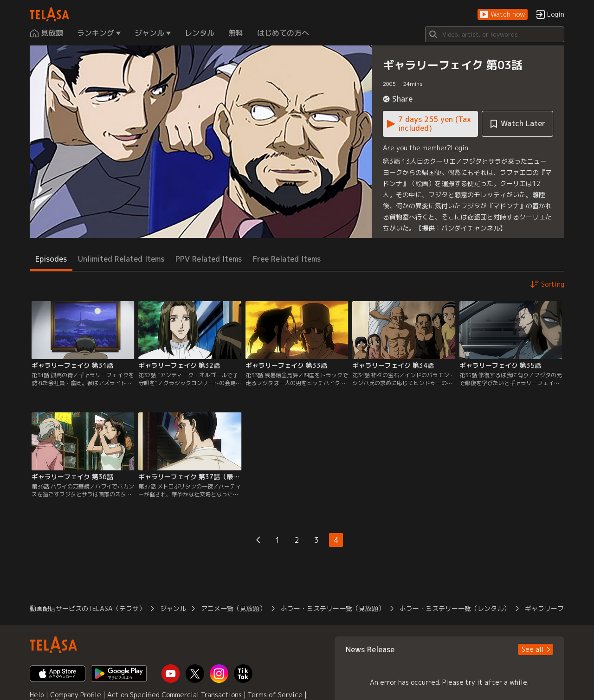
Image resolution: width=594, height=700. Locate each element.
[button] (503, 15)
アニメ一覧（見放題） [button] (233, 608)
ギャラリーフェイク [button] (554, 608)
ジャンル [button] (173, 608)
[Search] (495, 34)
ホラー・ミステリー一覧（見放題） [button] (333, 608)
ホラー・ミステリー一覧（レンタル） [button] (455, 608)
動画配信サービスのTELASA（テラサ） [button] (87, 608)
